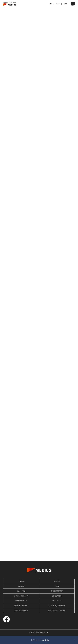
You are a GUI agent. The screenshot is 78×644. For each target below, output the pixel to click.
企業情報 (21, 581)
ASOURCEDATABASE (57, 606)
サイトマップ (57, 601)
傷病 (7, 132)
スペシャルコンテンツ (56, 556)
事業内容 (57, 581)
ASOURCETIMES (21, 611)
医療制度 (59, 98)
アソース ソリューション (22, 556)
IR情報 (57, 586)
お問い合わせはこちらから (57, 610)
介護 (7, 203)
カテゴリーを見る (40, 640)
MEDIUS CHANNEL (21, 606)
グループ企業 (21, 591)
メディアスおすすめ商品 (22, 551)
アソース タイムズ (56, 551)
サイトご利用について (21, 596)
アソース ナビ (22, 546)
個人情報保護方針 (21, 601)
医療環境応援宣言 (57, 591)
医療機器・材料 (11, 101)
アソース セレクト (56, 546)
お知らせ (21, 586)
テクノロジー (24, 101)
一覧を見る (67, 331)
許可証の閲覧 (57, 596)
